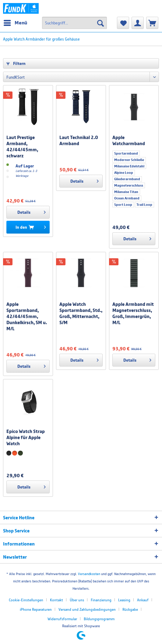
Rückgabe (130, 609)
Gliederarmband (127, 179)
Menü (15, 22)
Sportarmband (126, 153)
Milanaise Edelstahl (129, 166)
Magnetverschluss (129, 185)
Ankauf (143, 600)
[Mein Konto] (138, 23)
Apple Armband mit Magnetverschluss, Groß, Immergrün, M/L (133, 313)
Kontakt (56, 600)
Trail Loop (144, 205)
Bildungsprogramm (99, 619)
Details (31, 211)
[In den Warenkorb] (28, 227)
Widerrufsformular (62, 619)
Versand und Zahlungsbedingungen (87, 609)
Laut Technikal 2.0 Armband (79, 140)
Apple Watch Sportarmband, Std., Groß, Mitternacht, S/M (81, 313)
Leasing (124, 600)
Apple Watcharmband (129, 140)
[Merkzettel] (123, 23)
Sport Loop (123, 205)
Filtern (16, 63)
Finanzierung (101, 600)
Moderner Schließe (129, 160)
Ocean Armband (127, 198)
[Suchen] (100, 23)
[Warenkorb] (152, 23)
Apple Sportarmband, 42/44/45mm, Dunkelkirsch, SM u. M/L (27, 316)
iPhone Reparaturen (36, 609)
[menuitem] (15, 23)
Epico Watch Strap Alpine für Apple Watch (26, 437)
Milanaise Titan (126, 192)
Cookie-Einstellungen (26, 600)
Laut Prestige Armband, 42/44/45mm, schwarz (22, 146)
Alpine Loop (124, 173)
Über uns (77, 600)
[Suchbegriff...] (74, 23)
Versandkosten (89, 574)
